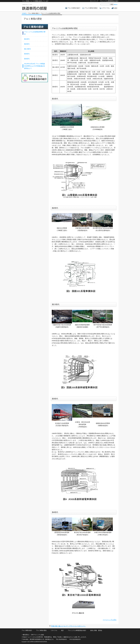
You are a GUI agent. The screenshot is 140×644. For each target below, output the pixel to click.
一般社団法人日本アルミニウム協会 (27, 4)
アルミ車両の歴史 (41, 630)
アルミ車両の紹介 (27, 630)
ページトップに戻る (110, 620)
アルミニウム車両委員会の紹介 (109, 1)
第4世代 (27, 59)
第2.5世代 (27, 49)
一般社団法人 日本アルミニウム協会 (33, 635)
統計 (62, 630)
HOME (24, 13)
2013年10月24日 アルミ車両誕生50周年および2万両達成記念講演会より (35, 66)
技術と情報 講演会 (96, 630)
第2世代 (27, 44)
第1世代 (27, 39)
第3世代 (27, 54)
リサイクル (54, 630)
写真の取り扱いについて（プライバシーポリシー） (68, 626)
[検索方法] (116, 4)
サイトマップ (94, 1)
